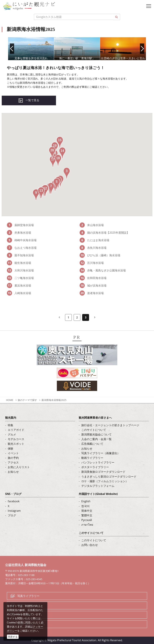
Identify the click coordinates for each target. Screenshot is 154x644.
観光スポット (16, 444)
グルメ (12, 434)
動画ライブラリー (92, 458)
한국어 (85, 506)
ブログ (12, 515)
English (86, 501)
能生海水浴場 (19, 263)
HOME (10, 400)
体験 (11, 449)
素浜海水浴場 (19, 285)
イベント (13, 453)
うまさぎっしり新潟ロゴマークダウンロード (109, 477)
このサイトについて (94, 430)
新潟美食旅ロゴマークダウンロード (103, 472)
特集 (11, 425)
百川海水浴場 (92, 263)
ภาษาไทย (87, 525)
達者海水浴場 (92, 293)
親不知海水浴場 (20, 255)
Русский (87, 520)
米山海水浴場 (92, 225)
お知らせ (13, 472)
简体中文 (87, 511)
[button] (67, 173)
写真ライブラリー (28, 596)
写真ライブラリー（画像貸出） (101, 453)
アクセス (13, 462)
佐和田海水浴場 (93, 278)
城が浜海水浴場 (93, 285)
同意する (13, 637)
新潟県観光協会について (96, 434)
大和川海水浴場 (20, 270)
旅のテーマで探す (27, 400)
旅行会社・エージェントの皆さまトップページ (110, 425)
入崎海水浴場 (19, 293)
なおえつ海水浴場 (22, 248)
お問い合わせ (90, 545)
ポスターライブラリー (95, 467)
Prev (12, 49)
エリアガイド (16, 430)
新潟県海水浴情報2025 (54, 400)
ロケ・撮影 (24, 615)
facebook (14, 501)
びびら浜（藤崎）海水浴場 (100, 255)
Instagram (14, 511)
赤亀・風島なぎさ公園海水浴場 (103, 270)
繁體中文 (87, 515)
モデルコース (16, 439)
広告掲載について (92, 444)
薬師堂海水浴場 (20, 225)
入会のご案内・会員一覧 (96, 439)
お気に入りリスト (19, 467)
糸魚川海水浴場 (93, 248)
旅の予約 (13, 458)
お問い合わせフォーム (31, 624)
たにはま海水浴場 (94, 240)
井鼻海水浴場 (19, 233)
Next (142, 49)
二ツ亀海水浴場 (20, 278)
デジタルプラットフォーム (98, 486)
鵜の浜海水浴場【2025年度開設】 (104, 233)
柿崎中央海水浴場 (22, 240)
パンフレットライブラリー (98, 462)
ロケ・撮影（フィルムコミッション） (105, 481)
